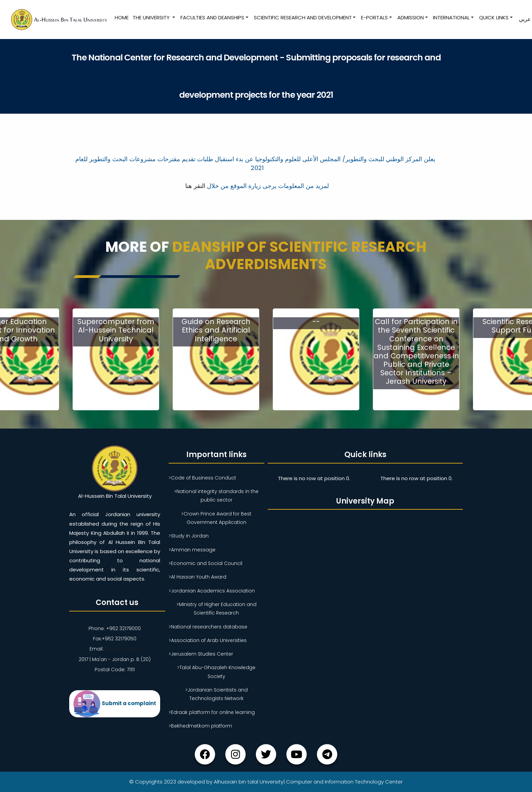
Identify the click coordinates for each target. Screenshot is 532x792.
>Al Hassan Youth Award (197, 577)
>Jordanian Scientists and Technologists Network (216, 694)
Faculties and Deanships (212, 17)
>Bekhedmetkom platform (200, 726)
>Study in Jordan (189, 536)
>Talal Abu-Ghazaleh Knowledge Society (216, 672)
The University (151, 17)
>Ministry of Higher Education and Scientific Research (216, 609)
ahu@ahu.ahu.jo (122, 649)
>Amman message (192, 550)
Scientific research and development (302, 17)
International (451, 17)
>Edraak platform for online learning (212, 712)
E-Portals (374, 17)
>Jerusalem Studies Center (201, 654)
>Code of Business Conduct (202, 478)
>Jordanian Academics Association (212, 591)
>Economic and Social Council (205, 563)
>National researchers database (208, 627)
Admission (410, 17)
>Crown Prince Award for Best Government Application (216, 518)
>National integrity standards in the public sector (216, 496)
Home (121, 17)
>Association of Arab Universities (208, 640)
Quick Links (493, 17)
